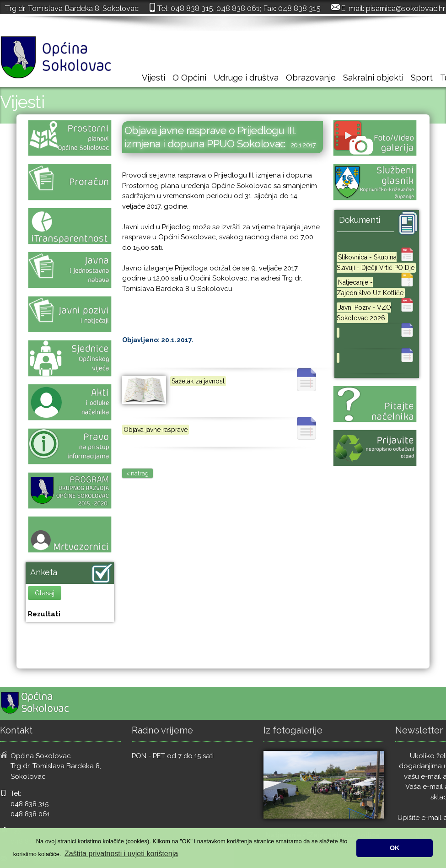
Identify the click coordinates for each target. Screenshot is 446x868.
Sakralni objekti (373, 78)
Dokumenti (360, 220)
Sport (422, 78)
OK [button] (395, 848)
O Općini (189, 78)
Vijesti (153, 78)
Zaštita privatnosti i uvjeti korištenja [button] (121, 854)
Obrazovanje (311, 78)
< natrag (137, 473)
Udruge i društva (246, 78)
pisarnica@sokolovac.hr (406, 8)
